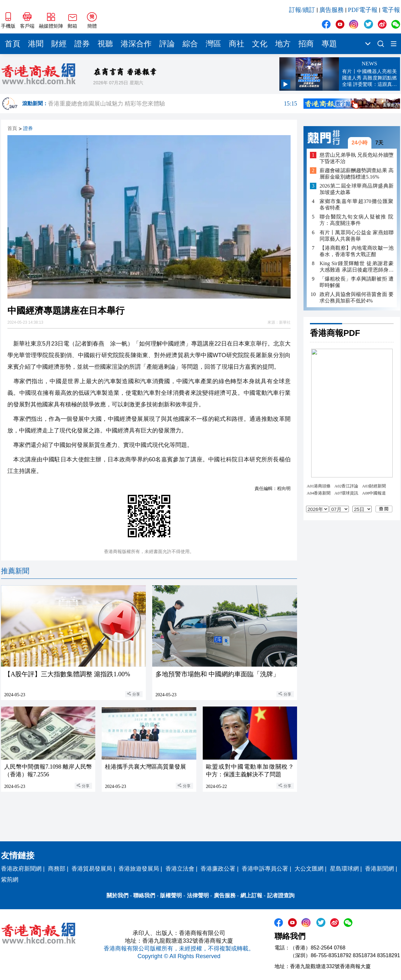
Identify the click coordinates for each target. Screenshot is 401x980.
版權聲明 (171, 896)
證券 (82, 44)
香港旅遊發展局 (139, 869)
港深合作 (136, 44)
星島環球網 (344, 869)
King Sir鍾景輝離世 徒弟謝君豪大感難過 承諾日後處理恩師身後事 (357, 267)
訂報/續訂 (302, 10)
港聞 (36, 44)
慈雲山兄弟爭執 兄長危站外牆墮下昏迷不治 (357, 158)
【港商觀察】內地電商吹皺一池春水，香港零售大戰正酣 (357, 251)
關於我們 (117, 896)
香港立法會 (180, 869)
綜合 (190, 44)
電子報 (391, 10)
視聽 (105, 44)
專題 (329, 44)
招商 (306, 44)
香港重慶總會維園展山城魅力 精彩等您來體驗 (173, 104)
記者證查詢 (281, 896)
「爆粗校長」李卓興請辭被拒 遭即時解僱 (357, 282)
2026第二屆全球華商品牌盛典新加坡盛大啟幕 (357, 189)
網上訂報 (251, 896)
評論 (167, 44)
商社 (237, 44)
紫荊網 (10, 880)
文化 (260, 44)
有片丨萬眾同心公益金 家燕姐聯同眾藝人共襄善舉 (357, 236)
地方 (283, 44)
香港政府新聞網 (21, 869)
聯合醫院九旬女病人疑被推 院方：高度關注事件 (357, 220)
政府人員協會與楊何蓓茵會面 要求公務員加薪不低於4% (357, 297)
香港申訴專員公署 (265, 869)
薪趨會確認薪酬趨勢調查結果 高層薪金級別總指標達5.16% (357, 174)
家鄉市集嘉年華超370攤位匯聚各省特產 (357, 204)
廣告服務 (331, 10)
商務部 (57, 869)
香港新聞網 (379, 869)
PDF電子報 (363, 10)
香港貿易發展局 (92, 869)
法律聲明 (198, 896)
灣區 (213, 44)
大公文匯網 (309, 869)
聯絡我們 (144, 896)
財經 (59, 44)
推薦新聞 (15, 571)
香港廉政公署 (218, 869)
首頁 (13, 44)
